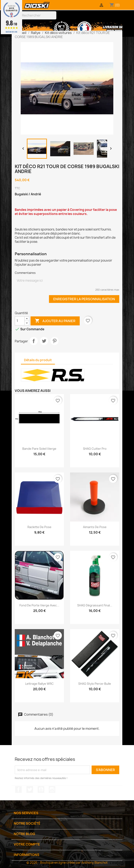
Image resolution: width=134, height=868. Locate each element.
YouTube (41, 789)
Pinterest (55, 341)
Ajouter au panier (55, 321)
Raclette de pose (39, 527)
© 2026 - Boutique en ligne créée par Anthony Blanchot (67, 863)
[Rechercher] (35, 15)
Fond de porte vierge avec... (39, 605)
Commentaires (25, 273)
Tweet (44, 341)
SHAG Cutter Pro (95, 449)
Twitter (30, 789)
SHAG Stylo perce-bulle (95, 684)
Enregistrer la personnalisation (84, 299)
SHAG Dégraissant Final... (95, 605)
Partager (34, 341)
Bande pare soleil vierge (39, 449)
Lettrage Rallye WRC (39, 684)
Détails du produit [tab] (38, 360)
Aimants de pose (95, 527)
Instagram (52, 789)
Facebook (18, 789)
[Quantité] (20, 321)
